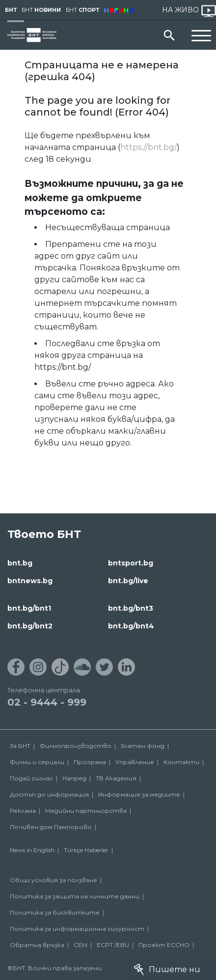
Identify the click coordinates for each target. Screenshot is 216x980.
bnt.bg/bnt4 (131, 626)
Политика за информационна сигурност (77, 929)
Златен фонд (143, 746)
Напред (74, 778)
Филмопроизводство (76, 746)
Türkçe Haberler (86, 850)
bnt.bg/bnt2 (30, 626)
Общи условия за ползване (54, 880)
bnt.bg (20, 563)
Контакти (181, 762)
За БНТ (20, 746)
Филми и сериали (37, 762)
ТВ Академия (116, 778)
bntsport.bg (131, 563)
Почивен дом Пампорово (51, 827)
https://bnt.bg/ (148, 147)
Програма (90, 762)
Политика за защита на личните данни (75, 896)
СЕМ (81, 945)
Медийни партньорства (86, 811)
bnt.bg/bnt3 (131, 608)
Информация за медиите (139, 794)
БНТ (11, 10)
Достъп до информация (49, 794)
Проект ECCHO (164, 945)
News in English (32, 850)
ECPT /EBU (113, 945)
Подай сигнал (31, 778)
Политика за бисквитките (55, 912)
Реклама (23, 811)
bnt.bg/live (128, 581)
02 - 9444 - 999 (47, 702)
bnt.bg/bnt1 (29, 608)
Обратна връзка (37, 945)
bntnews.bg (30, 581)
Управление (135, 762)
